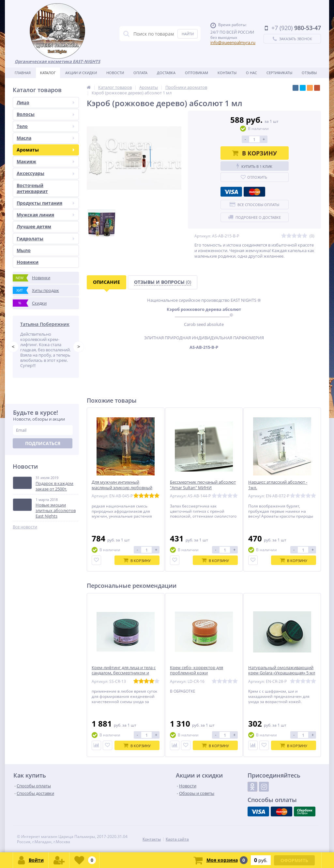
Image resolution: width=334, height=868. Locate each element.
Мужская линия (46, 215)
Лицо (46, 102)
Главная (23, 73)
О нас (251, 73)
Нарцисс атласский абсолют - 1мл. (278, 485)
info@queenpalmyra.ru (233, 42)
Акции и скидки (81, 73)
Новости (115, 73)
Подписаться (43, 443)
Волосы (46, 114)
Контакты (227, 73)
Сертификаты (279, 73)
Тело (46, 126)
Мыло (24, 250)
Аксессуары (46, 173)
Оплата (140, 73)
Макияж (46, 161)
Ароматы (46, 150)
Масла (46, 138)
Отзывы (309, 73)
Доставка (166, 73)
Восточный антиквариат (32, 188)
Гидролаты (46, 239)
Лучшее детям (34, 226)
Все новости (25, 527)
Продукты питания (46, 203)
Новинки (28, 262)
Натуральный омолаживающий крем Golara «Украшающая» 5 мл (282, 670)
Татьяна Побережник (45, 324)
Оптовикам (197, 73)
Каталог (48, 73)
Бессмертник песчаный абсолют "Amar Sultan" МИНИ (203, 485)
